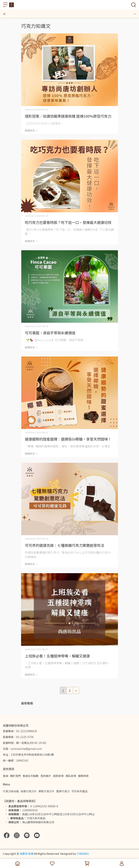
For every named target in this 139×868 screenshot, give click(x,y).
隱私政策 (71, 776)
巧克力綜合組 (11, 791)
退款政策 (58, 776)
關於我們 (15, 776)
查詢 (6, 776)
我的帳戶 (46, 776)
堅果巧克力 (63, 791)
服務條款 (83, 776)
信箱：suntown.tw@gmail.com (22, 749)
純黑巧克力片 (29, 791)
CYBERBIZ (83, 854)
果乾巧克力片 (47, 791)
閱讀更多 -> (31, 130)
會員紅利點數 (31, 776)
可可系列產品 (80, 791)
